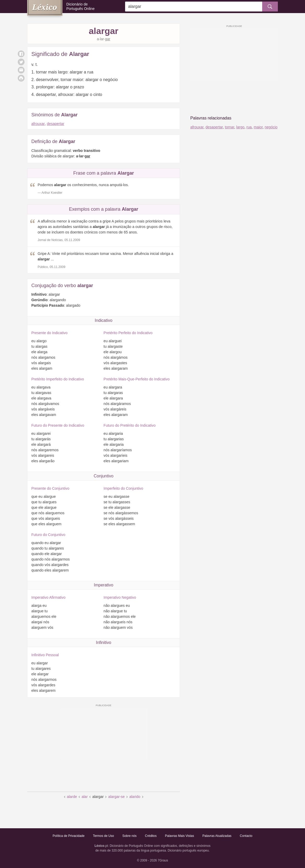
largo (240, 127)
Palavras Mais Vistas (180, 836)
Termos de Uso (104, 836)
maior (258, 127)
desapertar (55, 124)
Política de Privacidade (69, 836)
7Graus (163, 860)
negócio (271, 127)
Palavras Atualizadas (217, 836)
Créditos (151, 836)
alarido (135, 797)
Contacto (246, 836)
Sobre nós (129, 836)
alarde (72, 797)
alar (84, 797)
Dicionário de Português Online (80, 6)
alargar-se (117, 797)
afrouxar (38, 124)
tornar (230, 127)
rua (249, 127)
